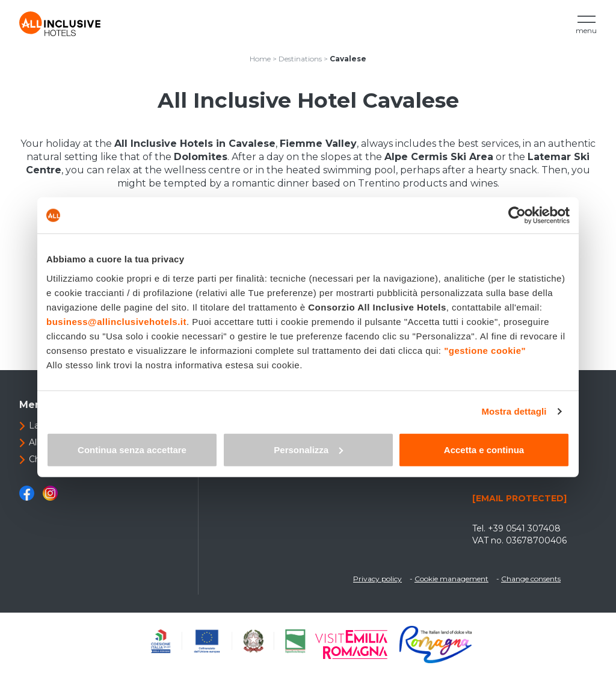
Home (260, 59)
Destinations (300, 59)
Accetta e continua (484, 449)
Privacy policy (377, 579)
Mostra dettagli (514, 411)
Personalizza (308, 449)
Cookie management (451, 579)
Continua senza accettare (132, 449)
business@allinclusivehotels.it (116, 321)
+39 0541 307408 (524, 528)
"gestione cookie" (485, 350)
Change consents (531, 579)
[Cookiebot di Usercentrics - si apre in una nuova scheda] (517, 215)
